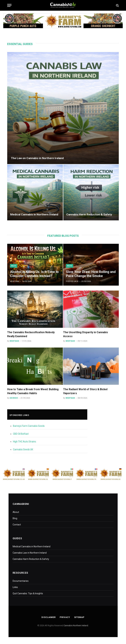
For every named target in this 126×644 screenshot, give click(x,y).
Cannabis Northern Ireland (76, 625)
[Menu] (9, 5)
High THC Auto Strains (24, 442)
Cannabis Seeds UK (23, 449)
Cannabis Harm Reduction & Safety (89, 214)
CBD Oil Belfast (21, 434)
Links (15, 587)
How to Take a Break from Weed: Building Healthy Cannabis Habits (33, 391)
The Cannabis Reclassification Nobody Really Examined (31, 334)
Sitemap (79, 617)
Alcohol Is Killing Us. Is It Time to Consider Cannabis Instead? (34, 274)
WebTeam (15, 281)
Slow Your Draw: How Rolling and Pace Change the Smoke (91, 274)
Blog (14, 266)
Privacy (65, 617)
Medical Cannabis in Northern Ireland (34, 214)
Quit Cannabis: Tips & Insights (28, 593)
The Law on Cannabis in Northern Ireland (37, 158)
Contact (17, 525)
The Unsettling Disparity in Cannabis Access (86, 334)
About (16, 512)
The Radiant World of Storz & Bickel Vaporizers (85, 391)
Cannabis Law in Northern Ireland (30, 553)
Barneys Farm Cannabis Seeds (29, 426)
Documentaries (21, 581)
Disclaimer (49, 617)
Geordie (14, 398)
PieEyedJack (72, 281)
